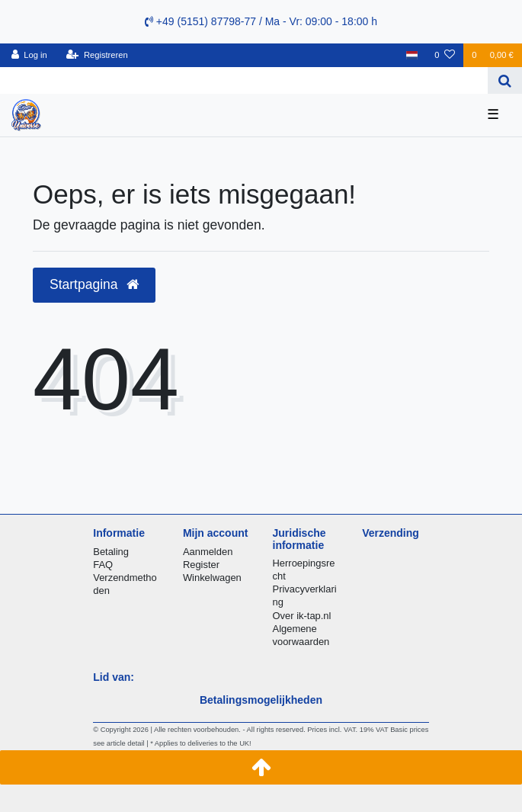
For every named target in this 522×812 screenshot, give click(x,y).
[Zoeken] (505, 80)
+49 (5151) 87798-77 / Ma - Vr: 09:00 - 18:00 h (261, 21)
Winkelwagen (212, 578)
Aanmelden (208, 552)
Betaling (111, 552)
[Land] (412, 55)
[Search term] (244, 80)
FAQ (103, 565)
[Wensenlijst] (445, 55)
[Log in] (29, 55)
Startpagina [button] (94, 284)
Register (201, 565)
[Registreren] (97, 55)
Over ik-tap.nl (302, 616)
